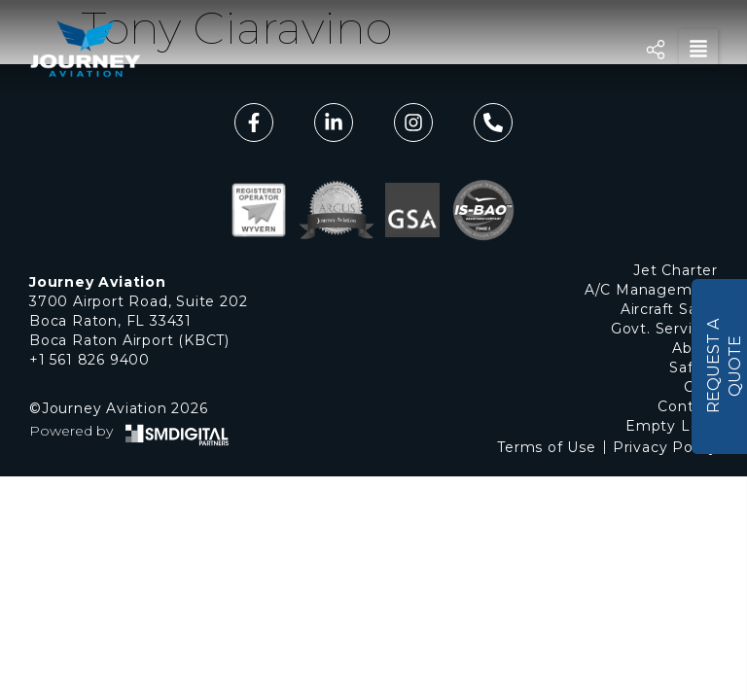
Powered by (71, 431)
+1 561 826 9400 (89, 360)
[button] (698, 49)
